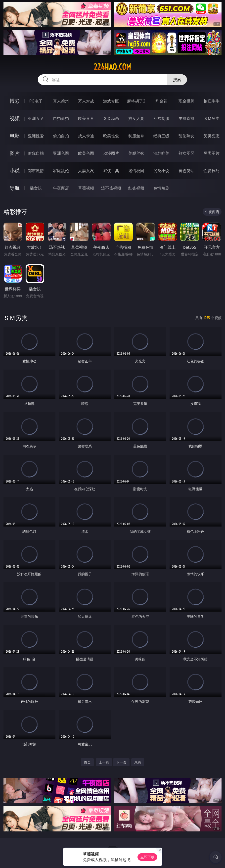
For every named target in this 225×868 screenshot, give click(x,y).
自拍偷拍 (61, 118)
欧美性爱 (111, 136)
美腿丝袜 (136, 153)
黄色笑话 (186, 171)
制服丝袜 (136, 136)
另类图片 (212, 153)
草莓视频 (86, 188)
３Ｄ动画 (111, 118)
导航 (15, 188)
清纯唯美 (161, 153)
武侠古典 (111, 171)
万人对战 (86, 101)
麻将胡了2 (136, 101)
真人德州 (61, 101)
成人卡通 (86, 136)
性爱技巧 (212, 171)
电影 (15, 136)
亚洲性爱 (36, 136)
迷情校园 (136, 171)
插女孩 (36, 188)
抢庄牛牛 (212, 101)
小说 (15, 170)
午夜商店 (61, 188)
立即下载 (147, 857)
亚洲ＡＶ (36, 118)
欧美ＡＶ (86, 118)
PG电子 (36, 101)
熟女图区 (186, 153)
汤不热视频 (111, 188)
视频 (15, 118)
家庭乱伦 (61, 171)
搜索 (177, 80)
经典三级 (161, 136)
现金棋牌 (186, 101)
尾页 (138, 762)
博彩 (15, 101)
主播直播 (186, 118)
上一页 (104, 762)
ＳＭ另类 (212, 118)
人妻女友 (86, 171)
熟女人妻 (136, 118)
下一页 (121, 762)
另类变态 (212, 136)
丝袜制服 (161, 118)
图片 (15, 153)
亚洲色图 (61, 153)
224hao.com (112, 67)
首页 (87, 762)
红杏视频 (136, 188)
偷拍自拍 (61, 136)
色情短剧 (161, 188)
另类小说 (161, 171)
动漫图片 (111, 153)
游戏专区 (111, 101)
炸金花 (161, 101)
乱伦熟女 (186, 136)
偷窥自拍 (36, 153)
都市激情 (36, 171)
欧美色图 (86, 153)
